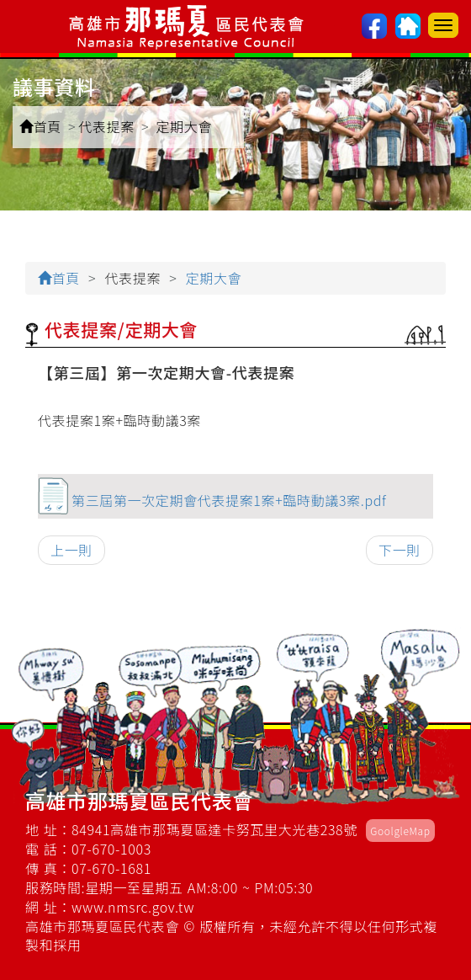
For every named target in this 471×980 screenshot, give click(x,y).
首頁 (40, 126)
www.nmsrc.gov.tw (133, 907)
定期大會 (184, 126)
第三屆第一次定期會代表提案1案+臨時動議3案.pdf (229, 500)
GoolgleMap (400, 831)
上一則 (71, 550)
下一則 (400, 550)
